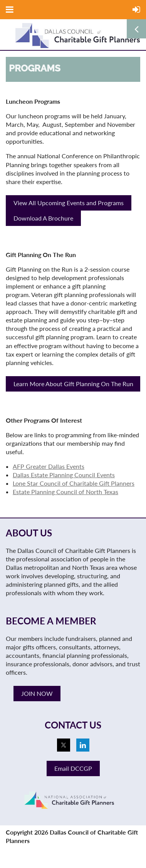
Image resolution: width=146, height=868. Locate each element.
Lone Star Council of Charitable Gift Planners (74, 483)
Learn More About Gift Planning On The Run (73, 384)
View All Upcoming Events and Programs (69, 203)
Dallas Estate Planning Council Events (64, 475)
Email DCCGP (73, 768)
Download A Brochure (43, 218)
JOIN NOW (37, 693)
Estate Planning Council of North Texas (65, 492)
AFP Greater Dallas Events (49, 466)
